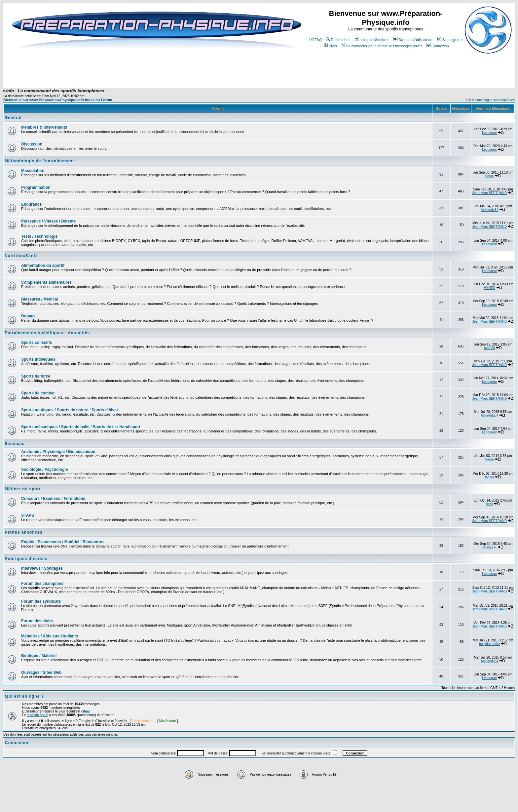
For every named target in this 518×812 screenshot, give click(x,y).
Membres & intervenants (44, 127)
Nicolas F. (489, 547)
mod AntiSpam (37, 715)
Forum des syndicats (41, 601)
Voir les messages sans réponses (490, 100)
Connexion (438, 46)
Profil (330, 46)
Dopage (28, 316)
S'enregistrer (450, 40)
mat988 (489, 348)
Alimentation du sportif (43, 265)
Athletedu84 (489, 210)
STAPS (28, 515)
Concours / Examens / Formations (53, 499)
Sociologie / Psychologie (44, 469)
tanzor (490, 477)
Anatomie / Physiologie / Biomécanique (58, 452)
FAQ (316, 40)
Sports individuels (38, 359)
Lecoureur (489, 133)
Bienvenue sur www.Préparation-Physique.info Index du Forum (58, 100)
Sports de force (36, 376)
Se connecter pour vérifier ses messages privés (382, 46)
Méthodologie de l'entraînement (39, 161)
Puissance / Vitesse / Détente (48, 221)
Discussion (32, 144)
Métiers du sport (23, 489)
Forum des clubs (37, 621)
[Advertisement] (138, 68)
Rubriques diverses (26, 559)
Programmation (36, 187)
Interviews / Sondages (42, 568)
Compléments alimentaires (46, 282)
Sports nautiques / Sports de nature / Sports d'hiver (70, 410)
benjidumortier (489, 644)
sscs (490, 504)
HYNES (490, 288)
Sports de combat (38, 393)
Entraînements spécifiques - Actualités (47, 333)
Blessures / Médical (39, 299)
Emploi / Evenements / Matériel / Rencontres (63, 542)
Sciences (15, 444)
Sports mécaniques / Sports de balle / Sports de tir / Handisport (81, 427)
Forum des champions (42, 584)
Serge (489, 176)
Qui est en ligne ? (24, 696)
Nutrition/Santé (21, 256)
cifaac (86, 711)
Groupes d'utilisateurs (413, 40)
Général (13, 118)
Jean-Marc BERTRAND (489, 193)
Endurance (31, 204)
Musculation (33, 171)
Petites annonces (24, 532)
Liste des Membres (372, 40)
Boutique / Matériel (39, 656)
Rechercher (338, 40)
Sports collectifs (37, 343)
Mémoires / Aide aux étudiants (50, 636)
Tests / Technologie (39, 236)
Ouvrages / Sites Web (41, 672)
